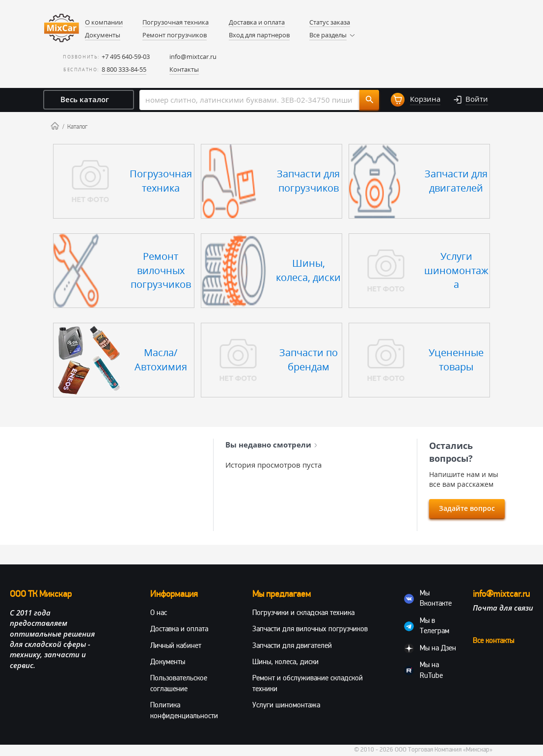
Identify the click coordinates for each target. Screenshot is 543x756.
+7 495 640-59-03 (126, 56)
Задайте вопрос (467, 508)
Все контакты (493, 641)
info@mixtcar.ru (193, 56)
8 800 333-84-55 (124, 69)
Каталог (77, 127)
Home (55, 126)
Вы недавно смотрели (271, 445)
